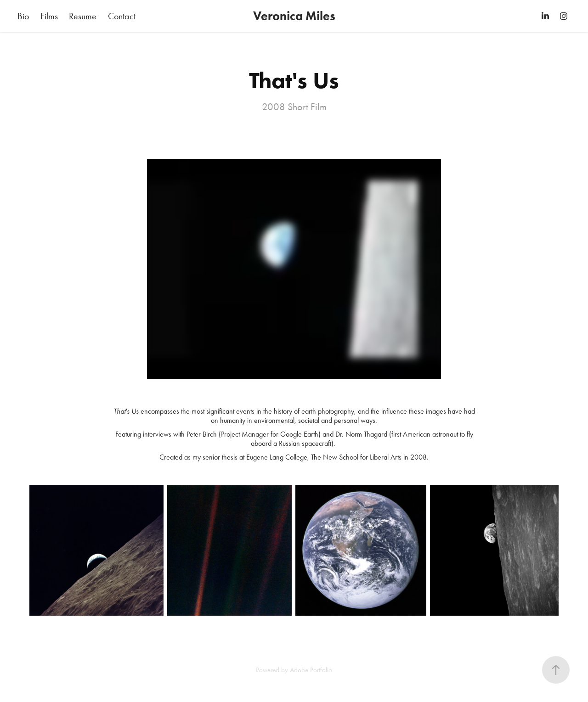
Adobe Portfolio (311, 670)
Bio (23, 16)
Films (49, 16)
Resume (83, 16)
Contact (122, 16)
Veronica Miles (294, 16)
